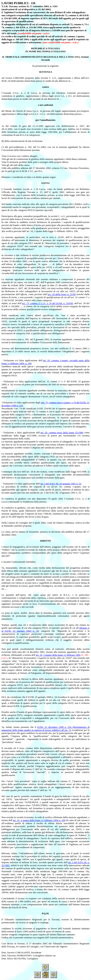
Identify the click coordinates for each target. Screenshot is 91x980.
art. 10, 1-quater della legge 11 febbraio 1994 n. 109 (39, 820)
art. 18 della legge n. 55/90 (62, 294)
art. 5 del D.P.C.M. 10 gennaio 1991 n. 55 (61, 484)
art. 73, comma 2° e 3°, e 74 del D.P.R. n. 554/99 (47, 303)
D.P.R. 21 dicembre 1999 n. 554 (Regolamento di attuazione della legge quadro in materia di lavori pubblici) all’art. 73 (45, 729)
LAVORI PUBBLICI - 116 (18, 3)
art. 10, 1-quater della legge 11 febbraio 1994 (58, 655)
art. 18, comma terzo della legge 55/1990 (62, 433)
